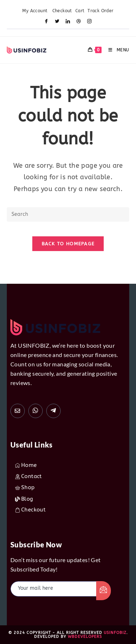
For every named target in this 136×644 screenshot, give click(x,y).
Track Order (100, 11)
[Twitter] (57, 22)
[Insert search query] (68, 214)
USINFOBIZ (115, 633)
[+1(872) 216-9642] (36, 411)
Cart (80, 11)
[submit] (104, 591)
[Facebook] (47, 22)
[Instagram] (90, 22)
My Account (36, 11)
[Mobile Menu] (116, 50)
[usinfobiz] (53, 411)
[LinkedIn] (68, 22)
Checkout (62, 11)
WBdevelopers (85, 637)
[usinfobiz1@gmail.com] (18, 411)
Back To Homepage (68, 244)
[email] (54, 589)
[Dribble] (79, 22)
